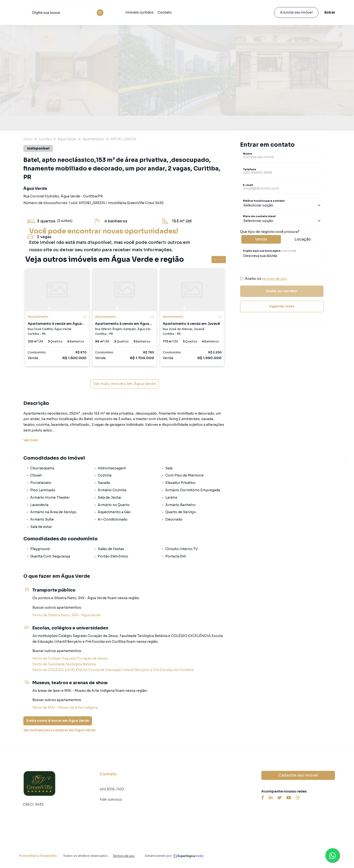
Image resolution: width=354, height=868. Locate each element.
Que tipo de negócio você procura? (282, 237)
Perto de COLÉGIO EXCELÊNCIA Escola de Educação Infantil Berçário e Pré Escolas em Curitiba (113, 670)
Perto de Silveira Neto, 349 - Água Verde (66, 615)
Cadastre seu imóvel (298, 775)
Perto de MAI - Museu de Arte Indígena (65, 707)
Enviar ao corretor (282, 291)
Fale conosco (111, 799)
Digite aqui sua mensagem (269, 251)
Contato (193, 12)
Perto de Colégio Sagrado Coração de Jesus (70, 658)
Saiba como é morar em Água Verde (58, 721)
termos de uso (274, 279)
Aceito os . (266, 279)
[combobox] (94, 13)
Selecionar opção (282, 205)
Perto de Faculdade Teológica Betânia (64, 664)
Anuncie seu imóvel (296, 12)
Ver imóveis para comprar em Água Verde (59, 730)
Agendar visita (282, 306)
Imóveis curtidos (168, 12)
